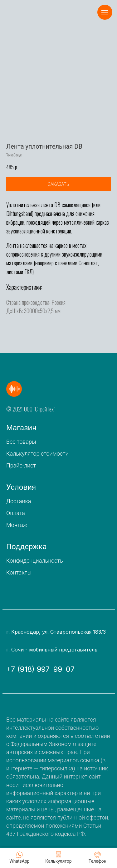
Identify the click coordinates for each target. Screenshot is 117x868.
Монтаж (17, 525)
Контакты (19, 572)
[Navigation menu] (105, 12)
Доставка (19, 501)
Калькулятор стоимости (37, 454)
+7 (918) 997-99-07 (40, 669)
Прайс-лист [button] (21, 465)
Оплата (16, 513)
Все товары (21, 442)
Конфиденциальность (35, 561)
